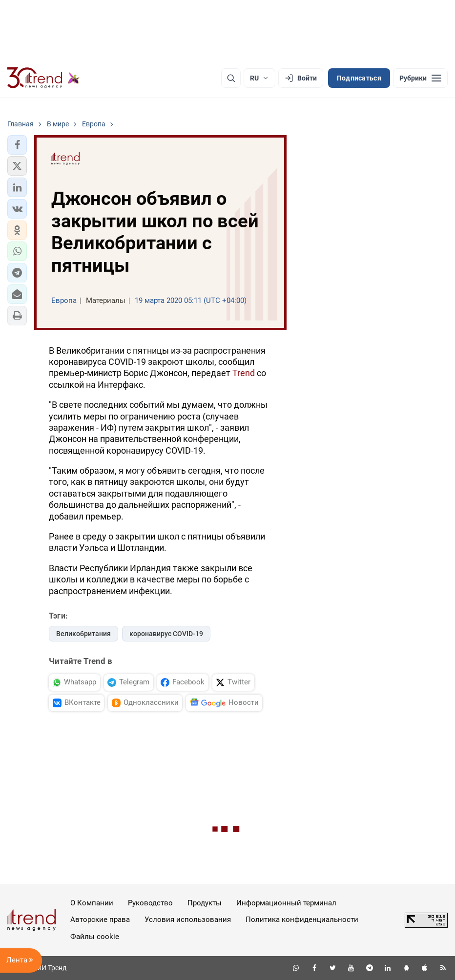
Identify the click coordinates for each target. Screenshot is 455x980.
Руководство (150, 903)
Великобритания (83, 634)
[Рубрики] (420, 78)
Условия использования (188, 920)
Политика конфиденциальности (302, 920)
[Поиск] (231, 78)
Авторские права (100, 920)
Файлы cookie (95, 937)
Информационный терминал (286, 903)
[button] (17, 145)
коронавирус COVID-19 (166, 634)
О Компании (92, 903)
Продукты (205, 903)
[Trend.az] (43, 78)
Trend (244, 373)
